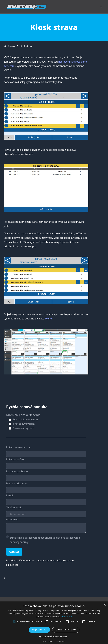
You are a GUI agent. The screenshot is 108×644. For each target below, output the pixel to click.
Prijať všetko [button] (39, 630)
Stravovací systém (24, 428)
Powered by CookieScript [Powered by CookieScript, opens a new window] (54, 641)
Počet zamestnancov (18, 447)
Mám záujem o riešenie (23, 415)
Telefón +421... (15, 507)
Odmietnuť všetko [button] (66, 630)
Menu (48, 319)
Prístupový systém (24, 424)
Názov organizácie (17, 471)
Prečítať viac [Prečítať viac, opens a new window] (67, 617)
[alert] (54, 623)
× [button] (105, 605)
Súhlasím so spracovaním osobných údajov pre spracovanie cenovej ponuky (45, 540)
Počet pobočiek (15, 459)
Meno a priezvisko (17, 483)
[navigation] (101, 7)
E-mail (10, 495)
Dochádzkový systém (25, 419)
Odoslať (14, 552)
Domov (10, 46)
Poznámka (12, 519)
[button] (54, 637)
